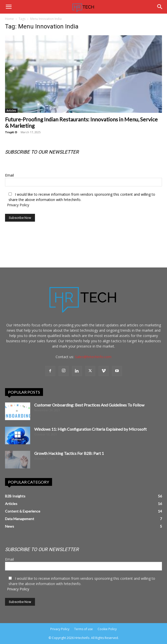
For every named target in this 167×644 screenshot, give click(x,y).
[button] (9, 7)
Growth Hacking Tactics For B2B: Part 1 (69, 453)
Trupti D (11, 132)
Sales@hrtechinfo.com (93, 357)
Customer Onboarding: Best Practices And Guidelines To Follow (89, 405)
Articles (11, 111)
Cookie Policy (107, 629)
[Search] (160, 7)
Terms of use (83, 629)
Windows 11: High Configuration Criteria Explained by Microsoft (90, 429)
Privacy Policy (18, 205)
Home (9, 19)
